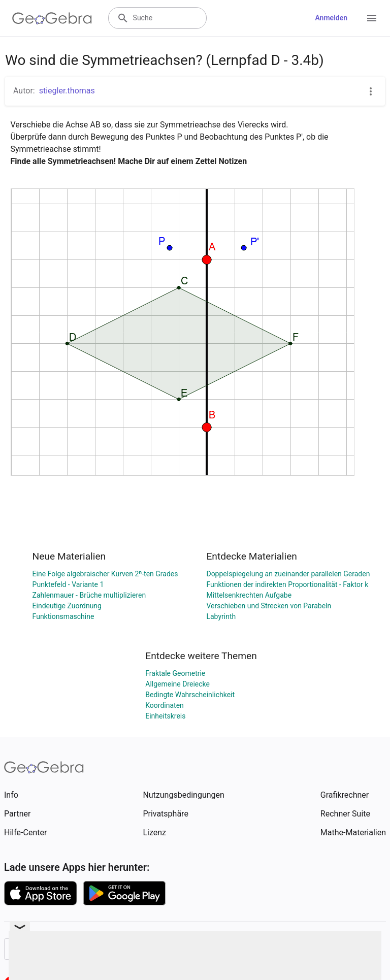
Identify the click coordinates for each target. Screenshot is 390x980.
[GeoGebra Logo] (52, 18)
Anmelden (331, 18)
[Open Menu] (372, 18)
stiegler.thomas (67, 91)
